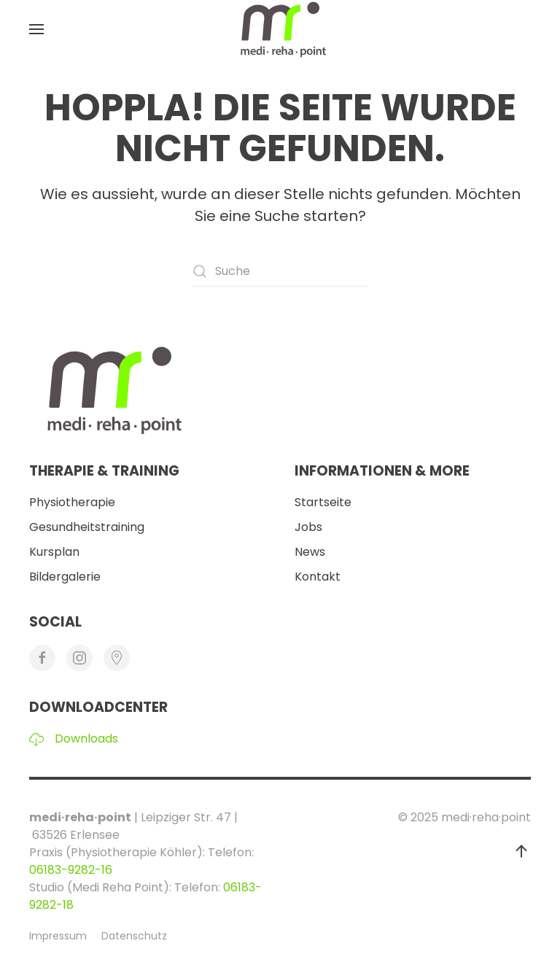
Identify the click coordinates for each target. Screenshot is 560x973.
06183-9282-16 (71, 870)
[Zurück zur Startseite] (280, 29)
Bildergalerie (65, 577)
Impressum (58, 936)
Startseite (323, 502)
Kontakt (318, 577)
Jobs (308, 527)
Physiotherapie (72, 502)
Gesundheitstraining (87, 527)
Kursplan (54, 552)
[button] (36, 29)
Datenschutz (134, 936)
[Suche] (280, 271)
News (310, 552)
